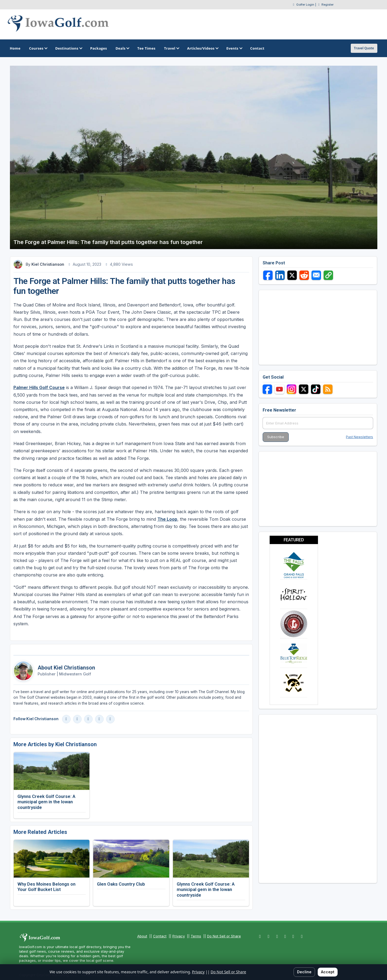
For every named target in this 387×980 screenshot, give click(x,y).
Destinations (68, 48)
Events (234, 48)
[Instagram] (77, 719)
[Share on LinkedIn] (280, 275)
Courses (38, 48)
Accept (328, 972)
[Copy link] (328, 275)
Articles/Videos (202, 48)
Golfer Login (305, 5)
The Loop (167, 519)
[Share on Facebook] (268, 275)
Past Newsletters (359, 437)
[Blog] (110, 719)
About (142, 936)
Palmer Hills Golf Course (39, 387)
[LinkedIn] (88, 719)
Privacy (179, 936)
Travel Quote (364, 48)
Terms (196, 936)
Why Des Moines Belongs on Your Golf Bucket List (46, 887)
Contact (160, 936)
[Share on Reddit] (304, 275)
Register (328, 5)
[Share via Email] (316, 275)
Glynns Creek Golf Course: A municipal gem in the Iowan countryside (46, 802)
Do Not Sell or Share (224, 936)
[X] (99, 719)
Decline (304, 972)
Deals (122, 48)
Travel (171, 48)
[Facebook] (66, 719)
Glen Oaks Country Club (121, 884)
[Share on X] (292, 275)
